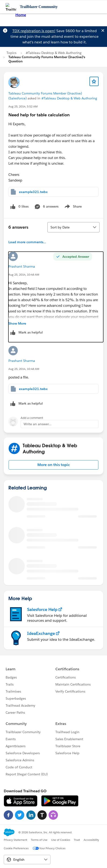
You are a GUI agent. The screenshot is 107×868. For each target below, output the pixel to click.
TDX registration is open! (34, 31)
